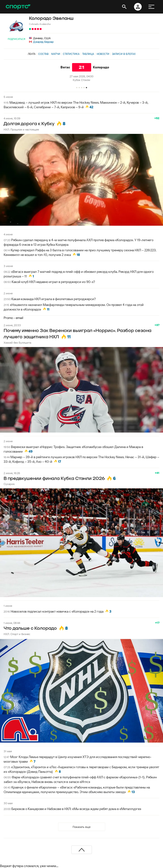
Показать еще (81, 827)
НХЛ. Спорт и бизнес (17, 634)
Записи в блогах (124, 54)
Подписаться (16, 39)
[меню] (151, 7)
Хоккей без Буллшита (17, 343)
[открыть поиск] (124, 7)
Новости (103, 54)
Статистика (71, 54)
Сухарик (9, 484)
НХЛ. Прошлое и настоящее (21, 129)
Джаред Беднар (43, 42)
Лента (32, 54)
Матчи (56, 54)
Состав (43, 54)
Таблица (88, 54)
